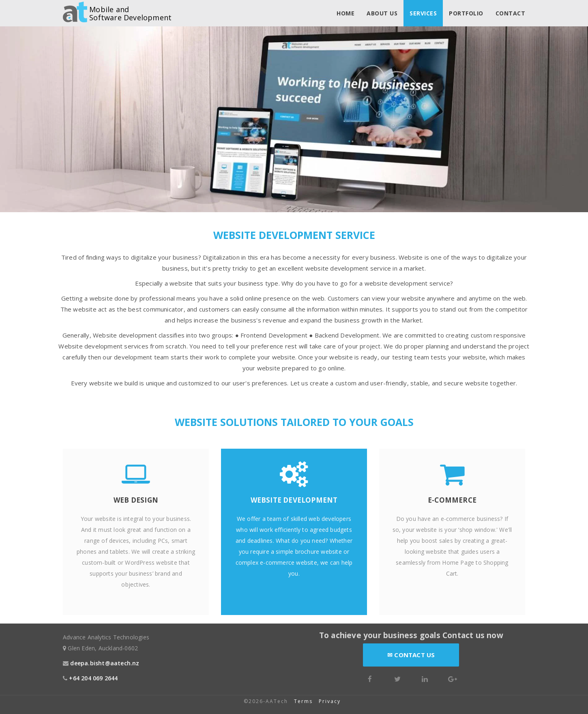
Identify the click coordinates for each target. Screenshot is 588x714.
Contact (511, 13)
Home (346, 13)
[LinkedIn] (425, 678)
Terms (303, 701)
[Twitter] (397, 678)
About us (382, 13)
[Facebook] (370, 678)
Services (423, 13)
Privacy (331, 701)
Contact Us (411, 655)
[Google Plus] (453, 678)
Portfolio (466, 13)
